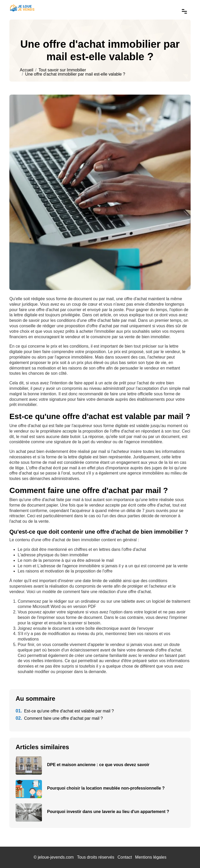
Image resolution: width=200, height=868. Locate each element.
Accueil (27, 70)
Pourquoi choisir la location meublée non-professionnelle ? (106, 788)
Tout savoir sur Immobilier (62, 70)
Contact (125, 857)
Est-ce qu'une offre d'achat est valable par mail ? (65, 711)
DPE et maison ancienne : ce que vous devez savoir (98, 765)
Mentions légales (151, 857)
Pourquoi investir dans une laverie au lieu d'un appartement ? (108, 812)
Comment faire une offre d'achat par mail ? (59, 718)
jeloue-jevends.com (56, 857)
